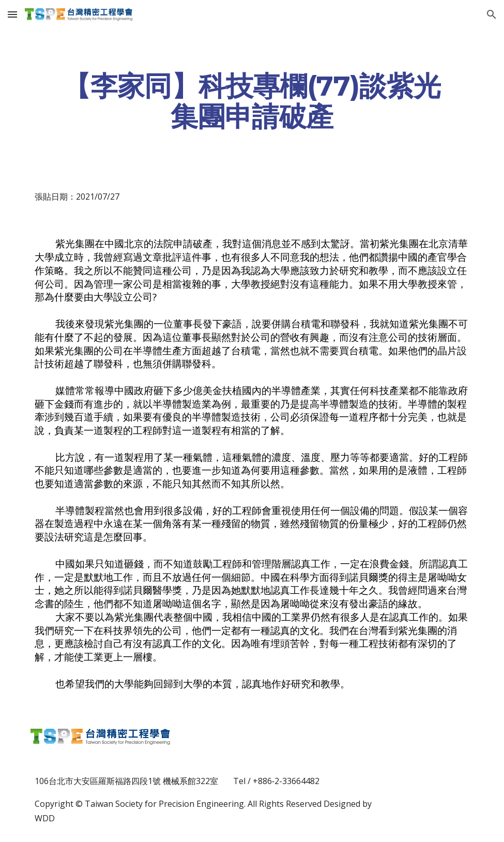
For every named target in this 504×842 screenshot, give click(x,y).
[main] (252, 101)
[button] (12, 14)
